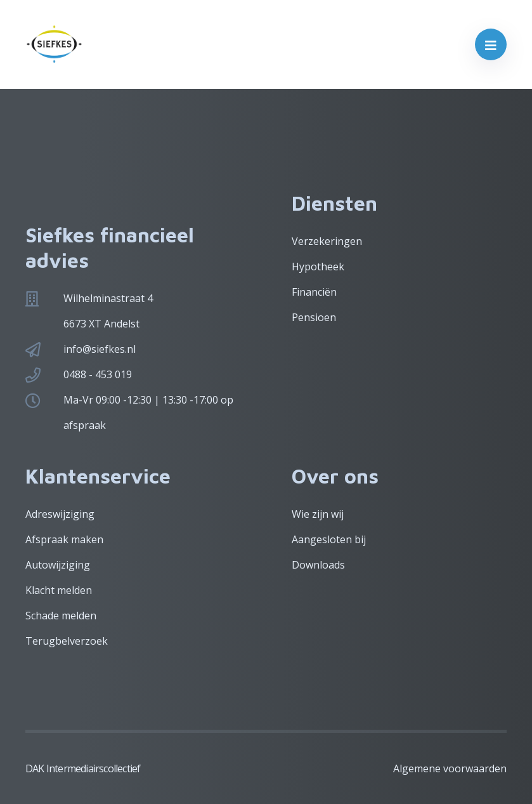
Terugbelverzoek (67, 641)
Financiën (314, 292)
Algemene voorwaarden (450, 768)
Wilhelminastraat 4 (108, 298)
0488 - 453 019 (98, 374)
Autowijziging (58, 565)
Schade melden (61, 616)
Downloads (318, 565)
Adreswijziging (60, 514)
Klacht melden (59, 590)
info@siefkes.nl (100, 349)
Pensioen (314, 317)
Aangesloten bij (329, 539)
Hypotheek (318, 267)
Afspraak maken (64, 539)
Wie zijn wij (318, 514)
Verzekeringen (327, 241)
